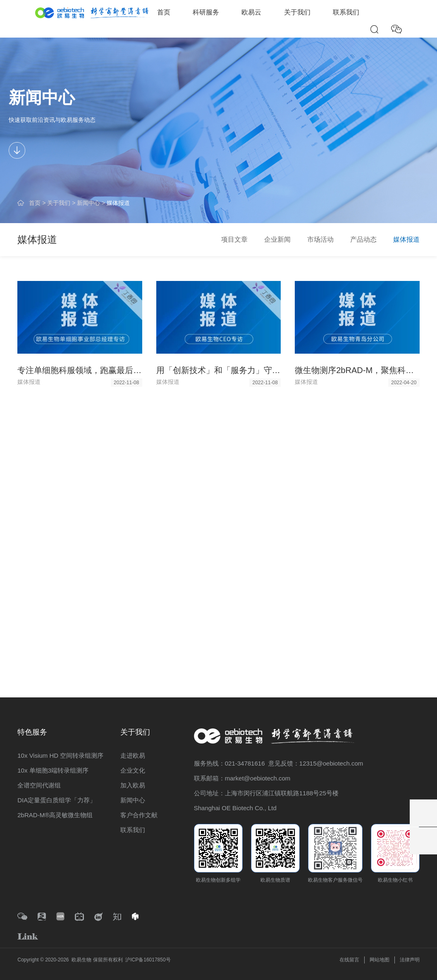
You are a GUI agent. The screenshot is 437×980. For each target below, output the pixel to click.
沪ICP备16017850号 (148, 960)
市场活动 (320, 239)
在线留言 (349, 960)
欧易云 (251, 12)
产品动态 (363, 239)
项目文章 (234, 239)
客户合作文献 (139, 815)
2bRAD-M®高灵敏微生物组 (55, 815)
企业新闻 (277, 239)
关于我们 (297, 12)
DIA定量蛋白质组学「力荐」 (57, 800)
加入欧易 (133, 785)
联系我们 (346, 12)
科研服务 (206, 12)
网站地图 (380, 960)
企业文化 (133, 770)
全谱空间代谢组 (39, 785)
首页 (164, 12)
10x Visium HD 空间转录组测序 (60, 755)
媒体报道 (118, 203)
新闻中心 (88, 203)
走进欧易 (133, 755)
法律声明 (410, 960)
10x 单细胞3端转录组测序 (53, 770)
